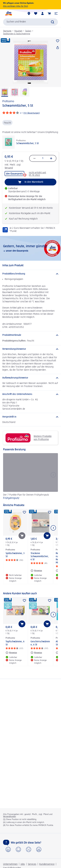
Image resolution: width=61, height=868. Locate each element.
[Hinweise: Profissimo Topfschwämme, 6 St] (11, 653)
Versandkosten (9, 816)
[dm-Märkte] (29, 13)
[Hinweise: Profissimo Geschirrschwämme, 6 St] (36, 653)
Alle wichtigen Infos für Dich (16, 6)
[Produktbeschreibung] (30, 274)
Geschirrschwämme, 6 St (40, 643)
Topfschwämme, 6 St (15, 643)
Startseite (7, 31)
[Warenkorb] (49, 13)
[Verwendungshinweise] (30, 349)
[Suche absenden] (53, 22)
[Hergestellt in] (30, 417)
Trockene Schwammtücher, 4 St (40, 557)
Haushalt (18, 31)
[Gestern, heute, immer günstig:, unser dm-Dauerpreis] (30, 248)
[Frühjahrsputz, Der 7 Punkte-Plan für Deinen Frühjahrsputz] (30, 477)
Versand (9, 168)
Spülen (28, 31)
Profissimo (8, 101)
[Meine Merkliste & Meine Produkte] (36, 13)
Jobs (23, 864)
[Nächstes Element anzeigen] (53, 528)
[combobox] (30, 22)
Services (32, 864)
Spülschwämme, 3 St (15, 555)
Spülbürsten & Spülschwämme (17, 34)
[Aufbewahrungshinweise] (30, 378)
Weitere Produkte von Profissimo (28, 438)
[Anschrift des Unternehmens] (30, 394)
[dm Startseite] (8, 13)
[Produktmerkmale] (30, 335)
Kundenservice (47, 864)
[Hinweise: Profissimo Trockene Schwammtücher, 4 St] (36, 571)
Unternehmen (10, 864)
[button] (56, 13)
